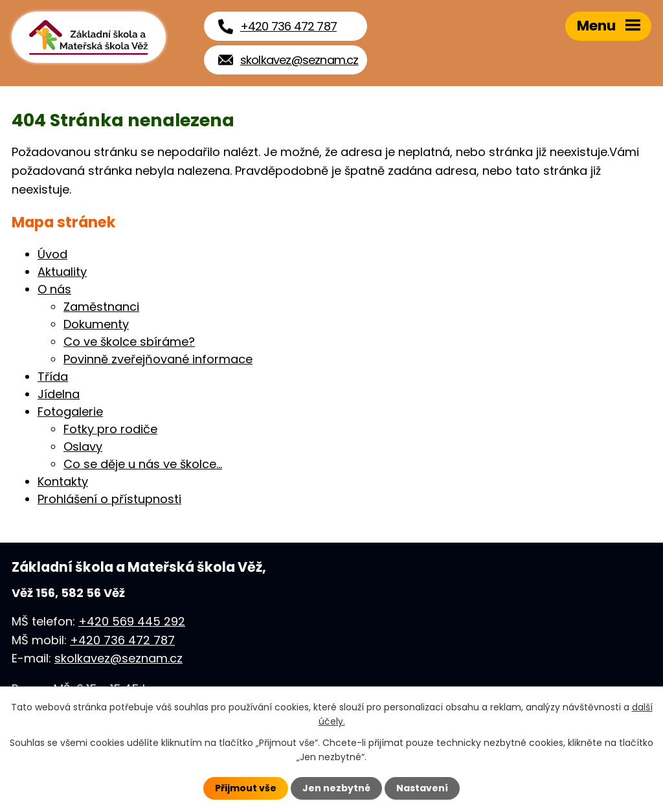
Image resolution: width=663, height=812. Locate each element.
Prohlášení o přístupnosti (109, 499)
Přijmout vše (246, 788)
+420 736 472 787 (122, 640)
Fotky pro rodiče (110, 429)
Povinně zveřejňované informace (158, 359)
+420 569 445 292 (132, 621)
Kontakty (63, 481)
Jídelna (59, 394)
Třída (53, 377)
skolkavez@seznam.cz (118, 658)
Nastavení (422, 788)
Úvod (52, 254)
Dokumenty (96, 324)
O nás (54, 289)
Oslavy (83, 446)
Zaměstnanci (101, 307)
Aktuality (62, 272)
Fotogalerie (70, 412)
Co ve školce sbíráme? (129, 342)
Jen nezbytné (336, 788)
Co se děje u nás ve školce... (143, 464)
